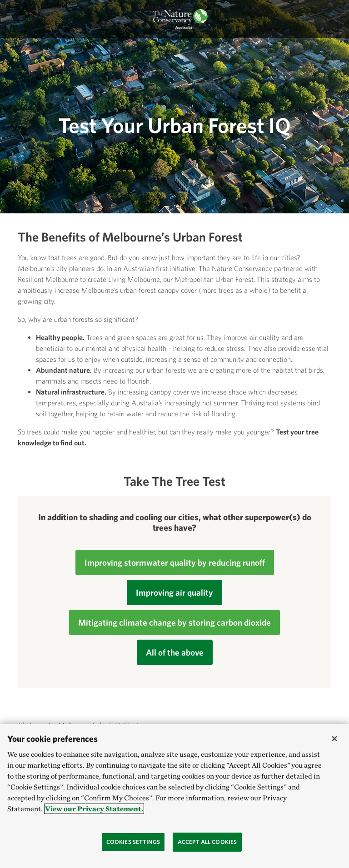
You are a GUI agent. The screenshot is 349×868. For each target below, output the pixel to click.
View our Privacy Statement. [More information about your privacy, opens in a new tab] (94, 809)
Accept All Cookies (207, 842)
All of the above (175, 652)
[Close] (334, 739)
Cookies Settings (133, 842)
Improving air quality (174, 592)
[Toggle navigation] (17, 19)
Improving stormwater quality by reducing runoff (175, 562)
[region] (174, 796)
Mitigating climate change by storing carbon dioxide (174, 622)
